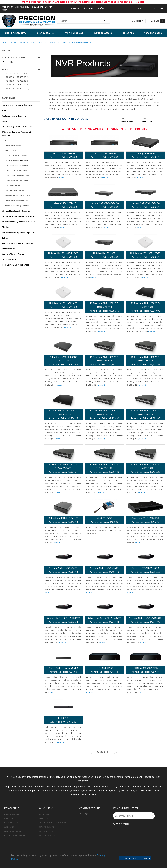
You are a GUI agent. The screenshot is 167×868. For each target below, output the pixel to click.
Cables (5, 238)
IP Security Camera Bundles (16, 201)
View (123, 118)
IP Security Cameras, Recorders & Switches (17, 134)
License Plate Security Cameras (16, 211)
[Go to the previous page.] (93, 752)
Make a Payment (13, 831)
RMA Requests (47, 827)
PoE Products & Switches (15, 190)
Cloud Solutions (9, 259)
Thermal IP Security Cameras (17, 206)
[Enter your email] (131, 816)
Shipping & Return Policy (53, 823)
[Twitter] (88, 815)
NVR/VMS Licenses (13, 185)
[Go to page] (104, 752)
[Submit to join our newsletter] (152, 816)
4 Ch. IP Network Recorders (17, 156)
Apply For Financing (15, 835)
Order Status (11, 823)
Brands (5, 121)
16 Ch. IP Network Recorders (17, 166)
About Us (143, 8)
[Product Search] (79, 21)
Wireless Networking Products (18, 195)
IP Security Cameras (13, 146)
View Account (12, 814)
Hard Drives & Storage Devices (16, 265)
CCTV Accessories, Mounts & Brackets (19, 222)
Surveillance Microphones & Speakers (19, 233)
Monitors (6, 227)
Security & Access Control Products (18, 105)
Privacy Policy (47, 831)
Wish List (9, 827)
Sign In (138, 21)
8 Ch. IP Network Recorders (17, 161)
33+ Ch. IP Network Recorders (18, 175)
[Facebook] (81, 815)
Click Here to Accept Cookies (135, 858)
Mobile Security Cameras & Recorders (19, 216)
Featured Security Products (14, 116)
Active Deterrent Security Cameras (17, 243)
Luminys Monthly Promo (13, 254)
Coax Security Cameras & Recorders (18, 127)
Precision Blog (47, 835)
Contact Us (157, 8)
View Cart (9, 819)
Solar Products (9, 249)
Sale (4, 111)
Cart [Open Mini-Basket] (158, 21)
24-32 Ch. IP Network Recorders (18, 171)
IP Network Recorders (14, 151)
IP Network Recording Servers (18, 180)
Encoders (9, 140)
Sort (144, 118)
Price (21, 69)
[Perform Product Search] (105, 21)
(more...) (63, 177)
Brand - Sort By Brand (21, 57)
